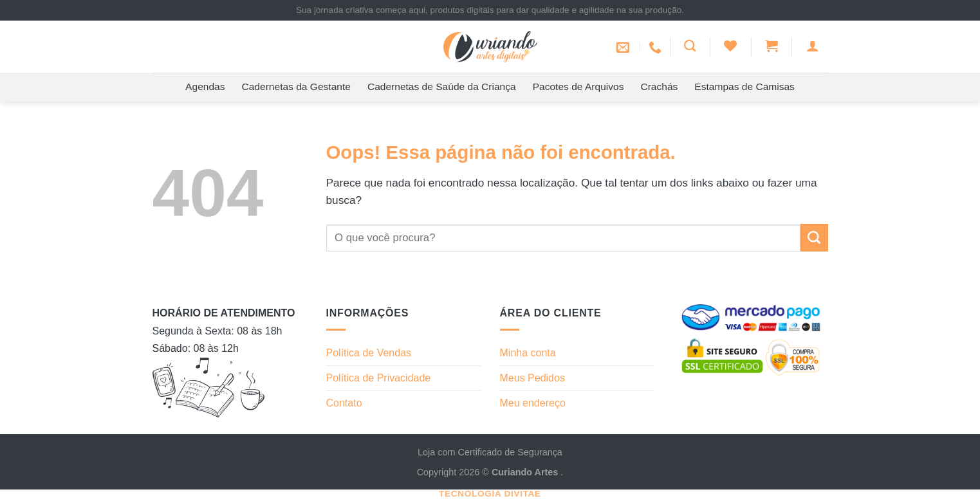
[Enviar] (814, 237)
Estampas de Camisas (744, 87)
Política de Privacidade (379, 378)
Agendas (205, 87)
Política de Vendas (369, 353)
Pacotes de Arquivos (578, 87)
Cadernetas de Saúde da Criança (442, 87)
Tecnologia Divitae (490, 494)
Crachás (659, 87)
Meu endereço (533, 403)
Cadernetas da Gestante (296, 87)
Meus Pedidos (532, 378)
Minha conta (528, 353)
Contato (344, 403)
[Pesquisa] (690, 46)
